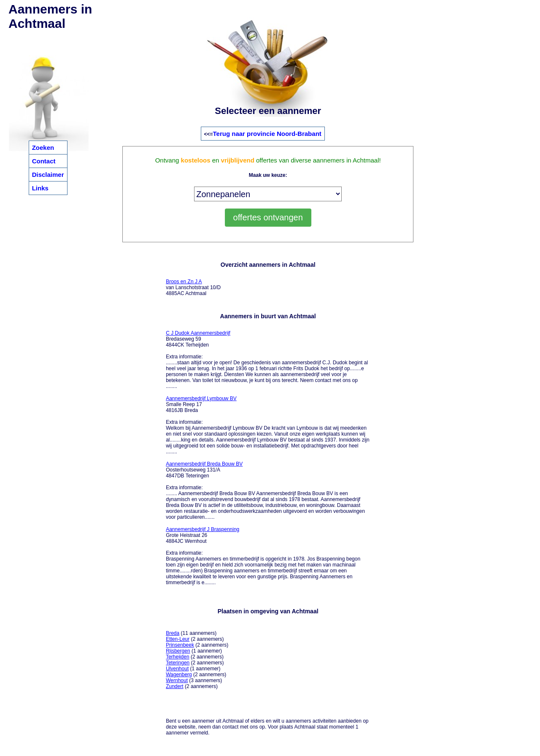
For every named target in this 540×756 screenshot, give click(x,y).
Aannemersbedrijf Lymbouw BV (201, 398)
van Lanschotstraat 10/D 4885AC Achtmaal (193, 287)
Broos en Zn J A (184, 282)
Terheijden (177, 657)
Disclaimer (48, 175)
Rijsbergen (178, 651)
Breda (173, 633)
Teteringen (178, 663)
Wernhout (177, 680)
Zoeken (43, 148)
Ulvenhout (177, 669)
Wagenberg (179, 675)
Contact (44, 161)
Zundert (174, 686)
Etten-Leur (178, 639)
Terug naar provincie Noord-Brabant (267, 134)
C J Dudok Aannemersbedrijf (198, 333)
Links (40, 188)
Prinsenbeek (180, 645)
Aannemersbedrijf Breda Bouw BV (204, 464)
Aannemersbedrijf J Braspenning (202, 529)
